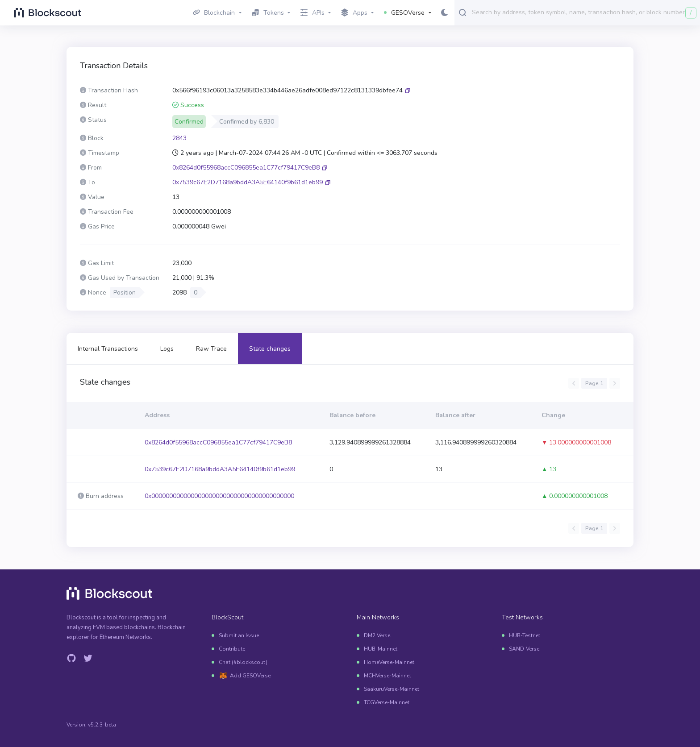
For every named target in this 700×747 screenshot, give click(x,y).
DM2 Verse (377, 635)
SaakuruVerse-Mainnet (392, 689)
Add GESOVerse (250, 676)
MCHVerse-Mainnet (387, 676)
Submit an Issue (239, 635)
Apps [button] (354, 13)
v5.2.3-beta (102, 725)
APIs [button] (312, 13)
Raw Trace (211, 349)
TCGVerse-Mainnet (387, 702)
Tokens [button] (268, 13)
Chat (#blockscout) (243, 662)
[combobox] (584, 12)
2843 (179, 138)
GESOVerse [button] (404, 13)
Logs (167, 349)
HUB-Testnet (525, 635)
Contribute (232, 649)
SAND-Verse (524, 649)
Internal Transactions (108, 349)
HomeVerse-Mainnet (389, 662)
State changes (270, 349)
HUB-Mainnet (381, 649)
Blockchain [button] (214, 13)
